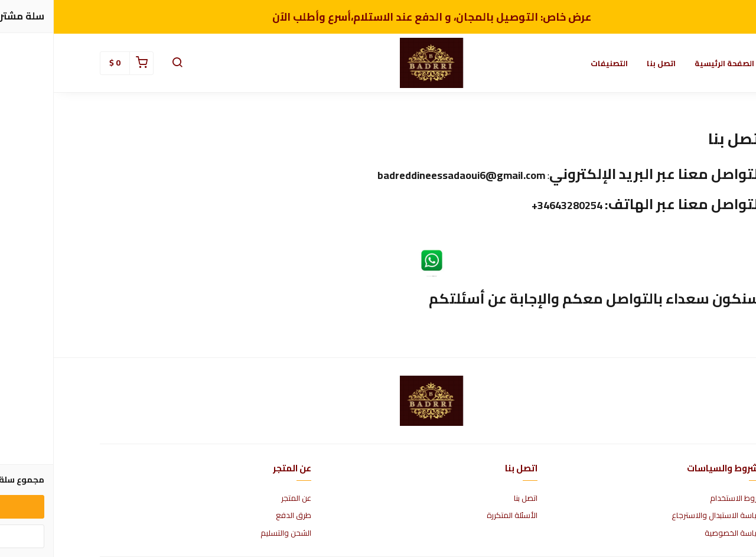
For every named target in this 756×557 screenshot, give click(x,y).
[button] (123, 63)
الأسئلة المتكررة (458, 516)
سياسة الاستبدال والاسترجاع (664, 516)
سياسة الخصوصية (680, 533)
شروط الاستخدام (683, 499)
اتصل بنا (607, 63)
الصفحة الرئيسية (671, 63)
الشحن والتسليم (232, 533)
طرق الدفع (240, 516)
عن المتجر (242, 499)
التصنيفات (555, 63)
